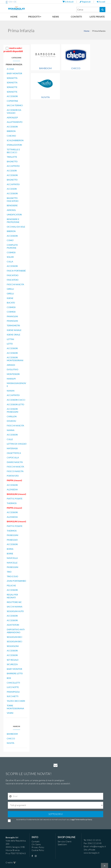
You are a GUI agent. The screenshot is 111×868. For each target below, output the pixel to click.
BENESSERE (12, 205)
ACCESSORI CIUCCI (16, 400)
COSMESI (11, 252)
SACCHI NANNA (15, 607)
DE (15, 2)
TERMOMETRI (13, 325)
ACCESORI (12, 171)
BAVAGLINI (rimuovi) (16, 494)
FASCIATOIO (13, 275)
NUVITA (11, 743)
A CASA (10, 69)
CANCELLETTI (13, 683)
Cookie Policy (38, 850)
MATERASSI (12, 448)
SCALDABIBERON (15, 140)
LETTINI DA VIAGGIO (17, 444)
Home (87, 31)
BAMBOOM (12, 734)
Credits (11, 862)
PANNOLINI (12, 316)
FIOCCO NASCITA (15, 471)
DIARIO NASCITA (15, 462)
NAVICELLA (12, 558)
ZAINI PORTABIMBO (16, 581)
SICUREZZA (12, 664)
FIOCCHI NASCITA (15, 284)
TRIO (9, 572)
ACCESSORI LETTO (15, 404)
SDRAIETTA (12, 78)
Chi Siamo (36, 844)
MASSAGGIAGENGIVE (16, 385)
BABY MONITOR (14, 73)
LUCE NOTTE (13, 687)
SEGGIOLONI (13, 646)
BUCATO (11, 303)
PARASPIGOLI (13, 692)
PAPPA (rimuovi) (14, 480)
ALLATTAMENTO (15, 122)
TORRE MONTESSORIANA (15, 707)
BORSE (10, 554)
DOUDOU (11, 421)
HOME (14, 17)
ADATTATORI (13, 625)
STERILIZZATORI (14, 145)
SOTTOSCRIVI (56, 814)
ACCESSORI (12, 96)
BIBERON (11, 131)
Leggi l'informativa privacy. (81, 819)
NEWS (56, 17)
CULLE (10, 439)
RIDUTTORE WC (14, 602)
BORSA (10, 549)
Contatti (36, 841)
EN (11, 2)
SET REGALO (13, 660)
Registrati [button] (85, 2)
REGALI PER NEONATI (12, 596)
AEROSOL (11, 210)
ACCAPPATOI (13, 166)
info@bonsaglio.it (98, 846)
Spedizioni (62, 844)
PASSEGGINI (13, 535)
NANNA (11, 430)
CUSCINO (11, 136)
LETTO (10, 344)
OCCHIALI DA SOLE (16, 227)
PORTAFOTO (13, 476)
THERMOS (12, 503)
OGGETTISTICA (14, 453)
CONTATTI (76, 17)
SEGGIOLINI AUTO (15, 611)
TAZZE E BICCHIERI (16, 701)
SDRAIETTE (12, 87)
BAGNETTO (12, 161)
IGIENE (10, 298)
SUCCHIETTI (13, 696)
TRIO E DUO (12, 576)
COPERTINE (12, 101)
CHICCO (11, 738)
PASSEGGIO (12, 540)
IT (7, 2)
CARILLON (12, 416)
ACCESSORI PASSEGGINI (13, 410)
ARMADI (11, 365)
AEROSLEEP (12, 118)
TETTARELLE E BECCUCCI (13, 151)
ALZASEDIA (12, 489)
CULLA (10, 262)
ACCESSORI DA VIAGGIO (14, 111)
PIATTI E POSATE (15, 499)
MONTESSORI (13, 374)
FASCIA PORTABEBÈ (16, 271)
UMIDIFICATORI (14, 215)
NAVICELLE (12, 563)
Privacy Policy (38, 847)
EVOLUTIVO (13, 369)
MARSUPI (11, 379)
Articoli (68, 2)
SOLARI (10, 257)
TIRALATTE (12, 157)
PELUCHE (11, 585)
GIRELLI (10, 289)
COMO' (10, 240)
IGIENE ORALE (14, 335)
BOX (9, 678)
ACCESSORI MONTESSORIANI (15, 359)
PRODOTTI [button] (35, 17)
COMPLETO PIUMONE (12, 246)
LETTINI (10, 339)
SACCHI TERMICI (15, 105)
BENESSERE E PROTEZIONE (13, 221)
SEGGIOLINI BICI (14, 637)
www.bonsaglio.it (92, 853)
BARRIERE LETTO (15, 673)
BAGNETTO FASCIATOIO (13, 200)
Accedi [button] (101, 2)
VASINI (10, 713)
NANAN (11, 391)
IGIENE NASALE (14, 330)
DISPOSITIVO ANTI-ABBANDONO (16, 631)
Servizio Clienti (65, 841)
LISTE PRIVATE (97, 17)
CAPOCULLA (13, 458)
